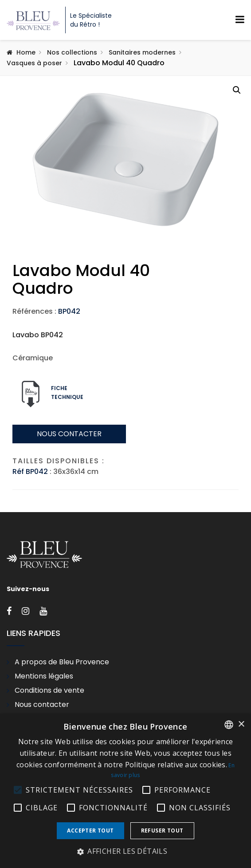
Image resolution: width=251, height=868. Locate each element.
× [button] (241, 724)
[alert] (125, 791)
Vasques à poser (34, 63)
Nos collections (72, 52)
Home (26, 52)
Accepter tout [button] (90, 831)
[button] (237, 90)
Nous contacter (69, 487)
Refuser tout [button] (162, 831)
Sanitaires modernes (142, 52)
